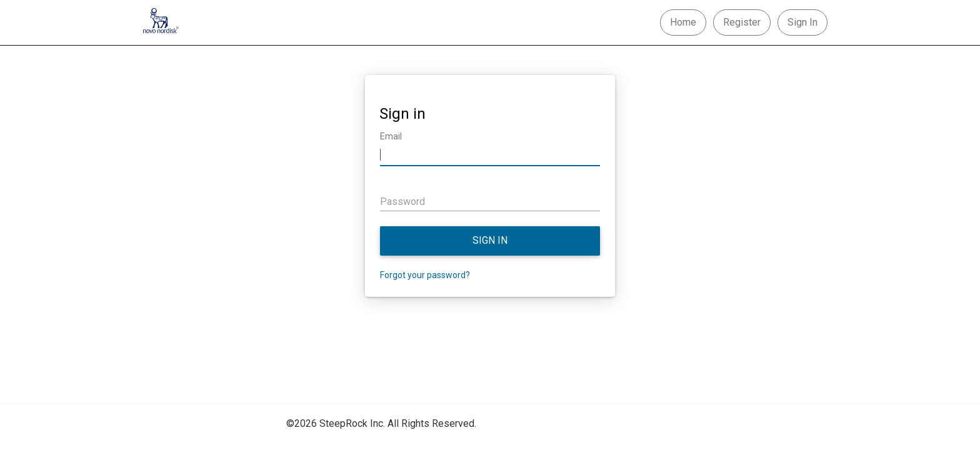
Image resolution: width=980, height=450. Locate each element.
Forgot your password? (425, 275)
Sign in (490, 240)
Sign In (802, 22)
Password (402, 202)
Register (742, 22)
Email (391, 136)
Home (683, 22)
